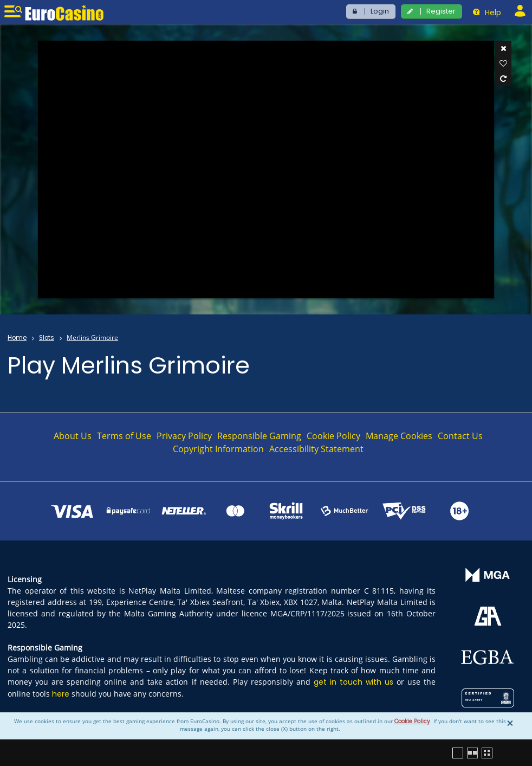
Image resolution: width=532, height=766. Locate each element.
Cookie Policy (412, 721)
